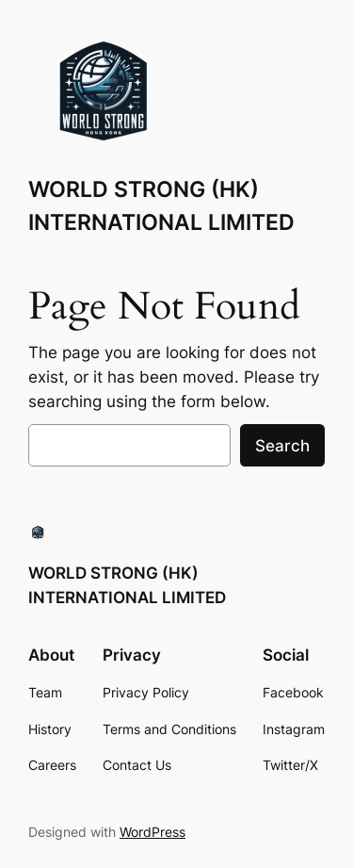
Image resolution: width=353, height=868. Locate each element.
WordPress (152, 832)
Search (282, 446)
